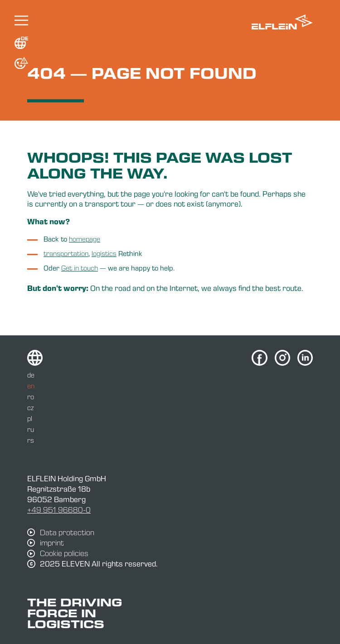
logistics (104, 253)
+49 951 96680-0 (59, 510)
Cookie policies (64, 553)
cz (30, 407)
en (31, 386)
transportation (66, 253)
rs (31, 440)
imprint (52, 543)
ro (31, 397)
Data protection (67, 533)
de (31, 375)
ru (31, 429)
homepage (85, 239)
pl (30, 418)
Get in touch (80, 268)
